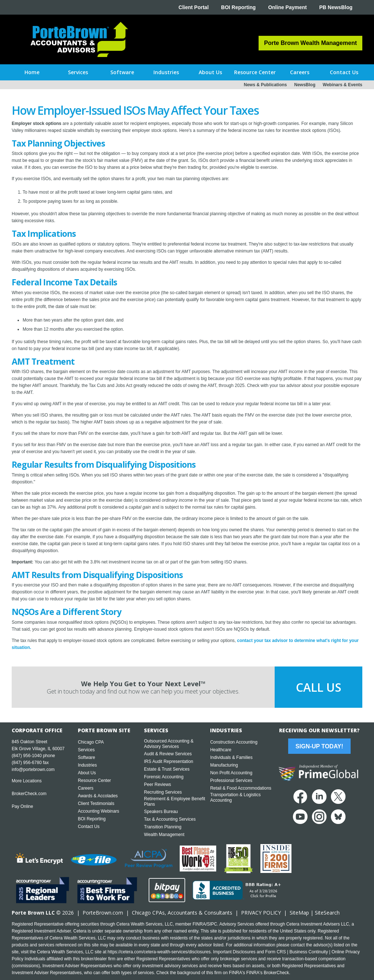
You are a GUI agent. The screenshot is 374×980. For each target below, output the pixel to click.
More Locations (27, 781)
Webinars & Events (343, 85)
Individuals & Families (231, 757)
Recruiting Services (163, 792)
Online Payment (287, 7)
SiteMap (299, 913)
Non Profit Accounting (231, 773)
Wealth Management (164, 835)
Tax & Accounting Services (170, 819)
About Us (87, 773)
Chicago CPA (91, 742)
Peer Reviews (157, 785)
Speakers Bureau (161, 812)
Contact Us (89, 827)
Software (86, 757)
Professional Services (231, 780)
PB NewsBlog (336, 7)
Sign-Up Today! (319, 746)
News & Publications (265, 85)
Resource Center (94, 780)
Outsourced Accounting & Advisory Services (169, 744)
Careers (86, 788)
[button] (78, 72)
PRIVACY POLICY (261, 913)
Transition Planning (163, 827)
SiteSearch (327, 913)
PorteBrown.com (103, 913)
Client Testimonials (96, 804)
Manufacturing (224, 765)
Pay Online (22, 806)
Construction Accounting (234, 742)
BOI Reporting (238, 7)
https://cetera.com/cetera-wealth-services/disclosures (159, 952)
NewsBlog (305, 85)
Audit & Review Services (168, 754)
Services (86, 750)
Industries (87, 765)
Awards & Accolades (98, 796)
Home (32, 72)
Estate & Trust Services (167, 769)
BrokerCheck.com (29, 794)
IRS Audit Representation (169, 761)
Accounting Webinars (98, 811)
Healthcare (221, 750)
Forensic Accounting (164, 777)
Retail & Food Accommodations (241, 788)
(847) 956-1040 (27, 756)
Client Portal (194, 7)
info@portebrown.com (33, 770)
